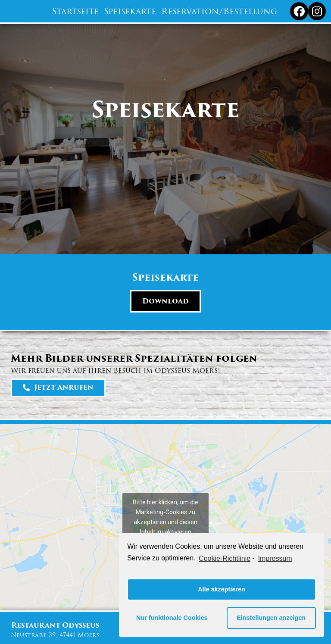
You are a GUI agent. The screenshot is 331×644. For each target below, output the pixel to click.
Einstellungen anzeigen (271, 618)
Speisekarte (130, 11)
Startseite (75, 11)
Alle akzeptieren (222, 589)
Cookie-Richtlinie (225, 558)
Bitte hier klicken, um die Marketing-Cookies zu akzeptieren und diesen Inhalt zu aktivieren (165, 517)
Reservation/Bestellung (219, 11)
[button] (165, 301)
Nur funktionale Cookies (172, 618)
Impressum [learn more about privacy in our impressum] (275, 558)
